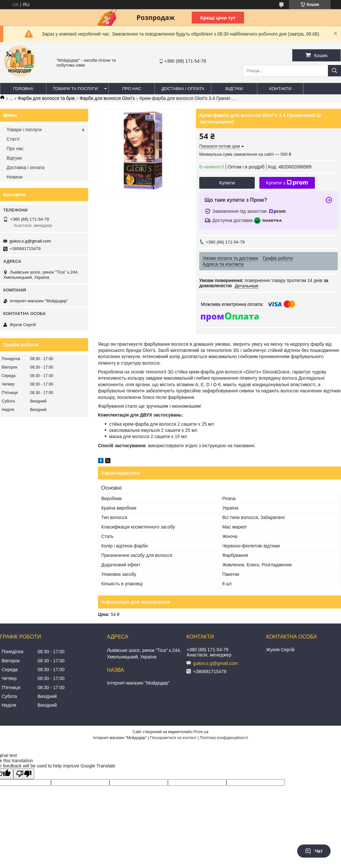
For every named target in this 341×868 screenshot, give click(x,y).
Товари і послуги (24, 130)
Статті (13, 139)
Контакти (280, 89)
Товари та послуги (75, 89)
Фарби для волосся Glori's (107, 98)
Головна (23, 89)
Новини (15, 177)
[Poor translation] (24, 774)
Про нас (132, 89)
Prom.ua (201, 732)
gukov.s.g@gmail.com (30, 241)
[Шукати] (334, 71)
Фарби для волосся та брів (46, 98)
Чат (314, 851)
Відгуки (234, 89)
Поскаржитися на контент (173, 738)
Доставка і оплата (183, 89)
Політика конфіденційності (224, 738)
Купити (227, 183)
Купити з (287, 183)
